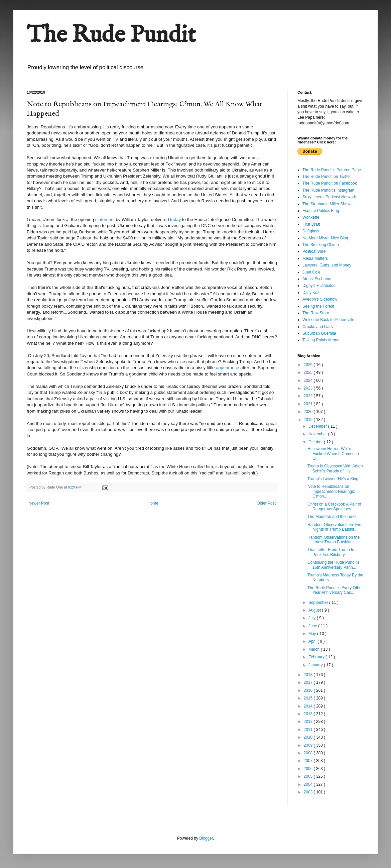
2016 (309, 690)
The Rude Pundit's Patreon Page (332, 170)
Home (153, 503)
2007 (309, 761)
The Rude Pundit (111, 35)
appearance (228, 368)
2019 (309, 420)
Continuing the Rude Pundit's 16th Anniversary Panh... (333, 565)
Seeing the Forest (318, 306)
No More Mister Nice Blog (325, 238)
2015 (309, 698)
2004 (309, 784)
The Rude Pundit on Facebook (330, 183)
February (317, 657)
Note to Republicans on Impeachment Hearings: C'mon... (331, 491)
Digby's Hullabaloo (319, 286)
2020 (309, 412)
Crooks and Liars (318, 327)
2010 (309, 737)
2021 (309, 404)
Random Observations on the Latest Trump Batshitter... (334, 540)
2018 (309, 675)
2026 (309, 365)
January (316, 665)
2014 (309, 706)
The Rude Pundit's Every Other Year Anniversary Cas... (335, 590)
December (318, 426)
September (319, 603)
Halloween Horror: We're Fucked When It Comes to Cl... (333, 454)
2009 (309, 745)
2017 (309, 682)
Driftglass (311, 231)
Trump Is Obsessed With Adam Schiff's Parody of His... (335, 468)
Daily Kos (311, 293)
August (315, 610)
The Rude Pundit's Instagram (328, 190)
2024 (309, 381)
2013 (309, 714)
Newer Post (39, 503)
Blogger (206, 838)
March (315, 649)
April (313, 641)
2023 (309, 388)
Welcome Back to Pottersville (328, 320)
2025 (309, 372)
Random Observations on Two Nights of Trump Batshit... (334, 527)
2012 (309, 722)
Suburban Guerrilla (319, 333)
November (318, 434)
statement (105, 220)
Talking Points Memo (321, 340)
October (316, 442)
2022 (309, 396)
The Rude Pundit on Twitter (327, 177)
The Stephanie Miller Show (326, 204)
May (313, 634)
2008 (309, 753)
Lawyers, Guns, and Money (327, 265)
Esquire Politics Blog (321, 211)
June (313, 626)
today (175, 220)
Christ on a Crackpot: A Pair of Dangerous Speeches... (334, 507)
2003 (309, 792)
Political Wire (314, 251)
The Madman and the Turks (332, 517)
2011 (309, 730)
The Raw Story (316, 313)
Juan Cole (311, 272)
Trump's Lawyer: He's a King (333, 479)
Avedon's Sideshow (320, 299)
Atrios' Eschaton (317, 279)
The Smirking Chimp (321, 245)
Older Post (266, 503)
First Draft (311, 224)
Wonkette (311, 217)
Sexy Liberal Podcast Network (329, 197)
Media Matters (315, 258)
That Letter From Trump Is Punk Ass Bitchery (331, 552)
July (313, 618)
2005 (309, 776)
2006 (309, 769)
